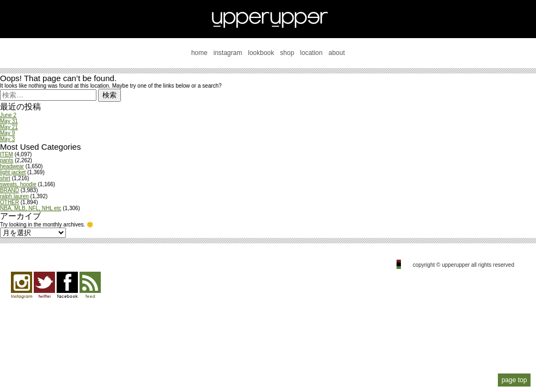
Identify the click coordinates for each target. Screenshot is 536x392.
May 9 (7, 133)
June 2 (8, 115)
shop (287, 53)
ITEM (7, 154)
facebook (67, 285)
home (199, 53)
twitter (44, 285)
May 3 (7, 139)
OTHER (10, 202)
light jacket (13, 172)
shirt (5, 178)
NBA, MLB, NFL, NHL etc (31, 208)
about (337, 53)
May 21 (9, 127)
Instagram (22, 285)
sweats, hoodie (18, 184)
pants (7, 160)
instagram (228, 53)
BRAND (10, 190)
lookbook (261, 53)
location (311, 53)
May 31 (9, 121)
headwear (12, 166)
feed (90, 285)
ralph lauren (14, 196)
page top (514, 380)
